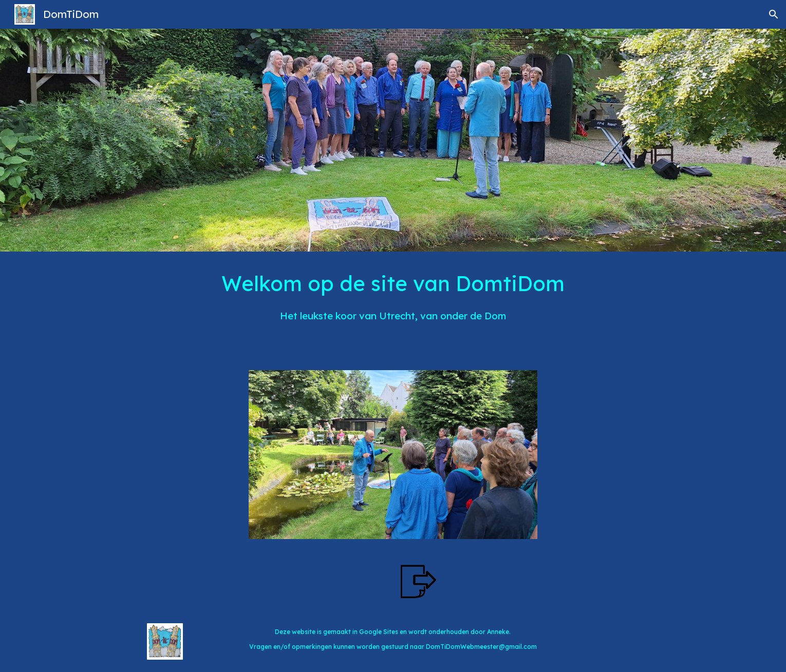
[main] (393, 305)
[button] (774, 14)
